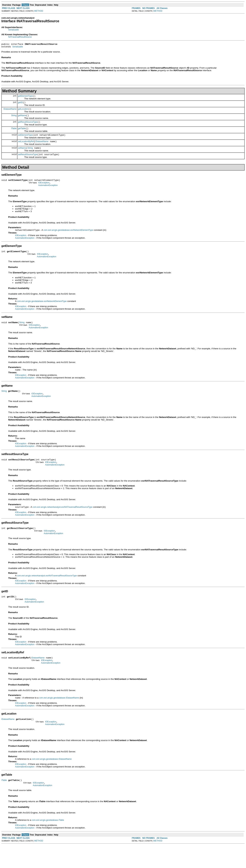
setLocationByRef (26, 147)
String (14, 118)
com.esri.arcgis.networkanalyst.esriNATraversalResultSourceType (63, 522)
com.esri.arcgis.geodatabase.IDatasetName (59, 718)
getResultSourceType (28, 126)
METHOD (39, 11)
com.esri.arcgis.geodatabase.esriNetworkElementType (68, 238)
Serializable (13, 30)
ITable (14, 132)
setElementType (25, 140)
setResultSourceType (28, 161)
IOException (44, 190)
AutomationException (48, 193)
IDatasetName (10, 111)
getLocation (23, 112)
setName (22, 154)
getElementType (25, 98)
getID (20, 105)
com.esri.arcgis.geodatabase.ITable (48, 843)
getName (22, 119)
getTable (22, 133)
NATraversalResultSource (20, 37)
